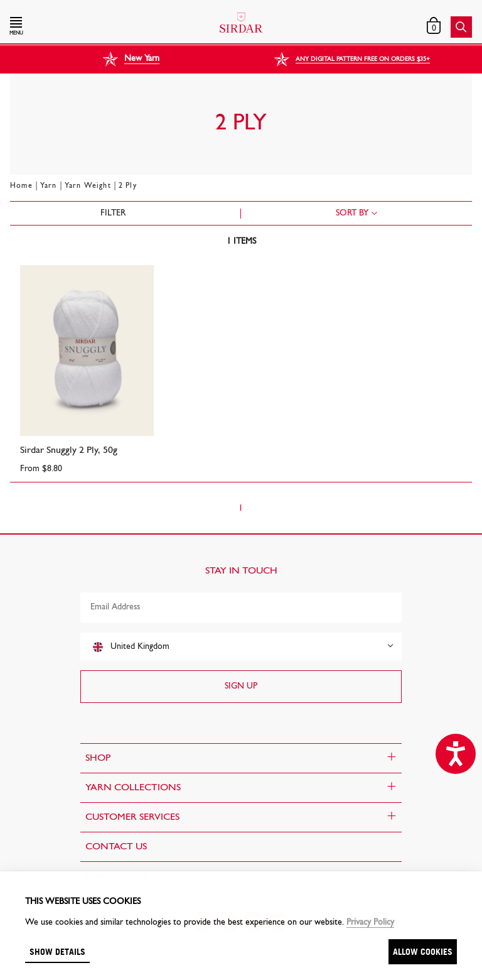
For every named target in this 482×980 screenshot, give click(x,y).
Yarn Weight (88, 186)
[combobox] (241, 646)
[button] (79, 27)
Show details (57, 951)
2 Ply (128, 186)
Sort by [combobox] (352, 213)
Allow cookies (423, 951)
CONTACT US (116, 847)
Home (21, 186)
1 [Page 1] (241, 509)
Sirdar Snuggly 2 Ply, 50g (69, 450)
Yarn (49, 186)
